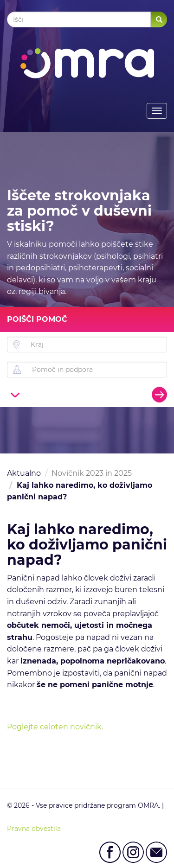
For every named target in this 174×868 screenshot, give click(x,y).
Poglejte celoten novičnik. (55, 727)
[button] (15, 394)
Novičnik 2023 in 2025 (92, 473)
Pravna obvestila (34, 829)
